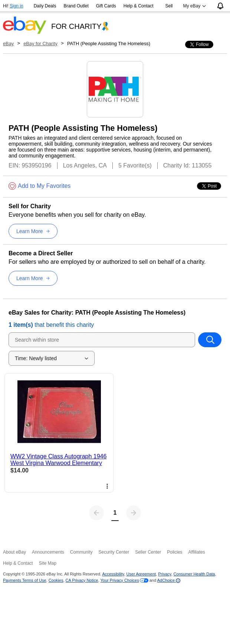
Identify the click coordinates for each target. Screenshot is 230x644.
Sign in (17, 6)
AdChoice (169, 580)
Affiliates (197, 552)
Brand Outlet (76, 6)
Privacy (165, 574)
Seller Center (148, 552)
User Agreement (141, 574)
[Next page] (134, 513)
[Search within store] (210, 340)
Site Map (48, 563)
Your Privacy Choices (120, 580)
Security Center (114, 552)
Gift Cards (106, 6)
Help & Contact (139, 6)
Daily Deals (45, 6)
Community (81, 552)
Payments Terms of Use (25, 580)
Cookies (56, 580)
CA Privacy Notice (82, 580)
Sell (169, 6)
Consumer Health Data (194, 574)
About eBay (14, 552)
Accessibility (113, 574)
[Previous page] (96, 513)
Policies (175, 552)
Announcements (48, 552)
